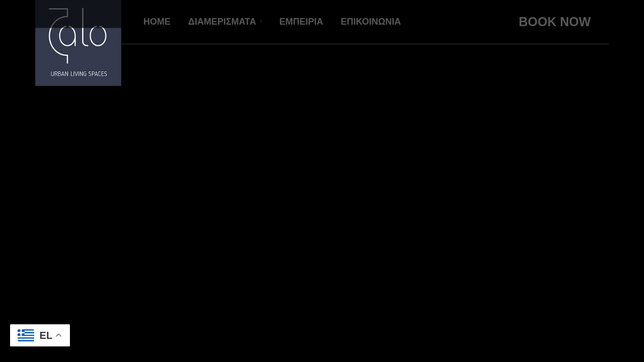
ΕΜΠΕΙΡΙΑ (301, 22)
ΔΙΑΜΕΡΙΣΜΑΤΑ (222, 22)
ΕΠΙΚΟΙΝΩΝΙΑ (371, 22)
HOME (157, 22)
